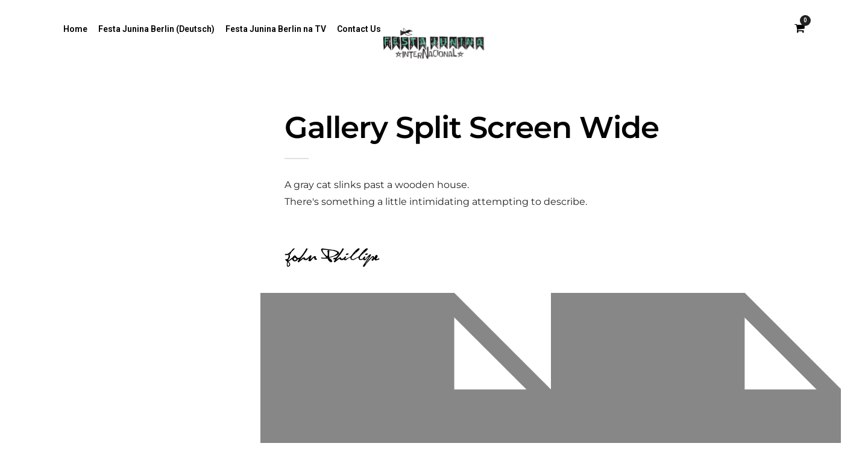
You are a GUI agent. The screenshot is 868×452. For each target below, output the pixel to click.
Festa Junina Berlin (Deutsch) (156, 29)
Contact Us (359, 29)
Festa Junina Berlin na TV (276, 29)
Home (75, 29)
